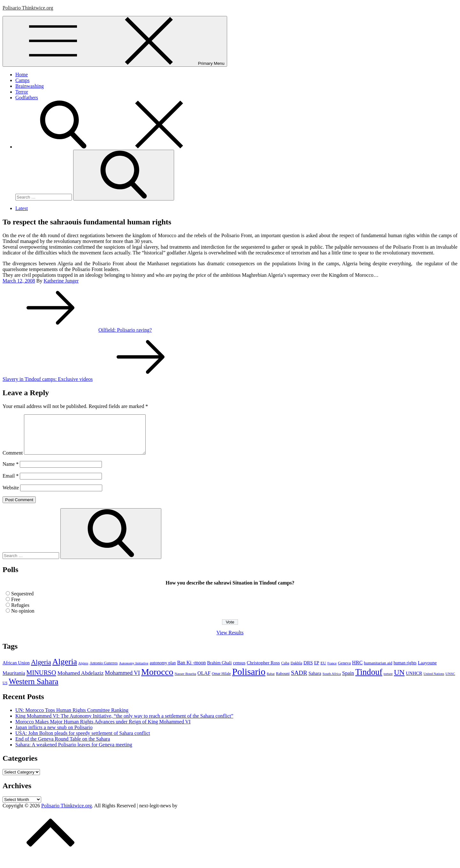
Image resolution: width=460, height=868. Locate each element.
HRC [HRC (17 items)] (357, 670)
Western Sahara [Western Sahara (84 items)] (33, 689)
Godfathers (27, 98)
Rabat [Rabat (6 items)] (271, 681)
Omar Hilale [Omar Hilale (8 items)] (221, 681)
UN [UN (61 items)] (399, 680)
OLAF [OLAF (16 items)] (204, 681)
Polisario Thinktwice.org (28, 8)
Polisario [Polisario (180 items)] (249, 679)
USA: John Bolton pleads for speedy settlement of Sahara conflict (83, 741)
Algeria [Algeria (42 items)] (41, 670)
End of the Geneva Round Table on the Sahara (63, 747)
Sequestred (22, 601)
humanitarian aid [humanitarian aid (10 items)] (378, 671)
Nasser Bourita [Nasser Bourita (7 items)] (186, 681)
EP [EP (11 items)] (317, 671)
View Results (230, 640)
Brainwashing (30, 86)
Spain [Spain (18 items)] (348, 681)
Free (16, 607)
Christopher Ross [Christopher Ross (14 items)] (263, 670)
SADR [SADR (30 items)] (299, 680)
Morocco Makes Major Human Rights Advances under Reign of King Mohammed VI (103, 729)
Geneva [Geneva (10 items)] (344, 671)
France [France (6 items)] (332, 671)
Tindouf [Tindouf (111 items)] (369, 680)
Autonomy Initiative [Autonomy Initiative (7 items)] (134, 671)
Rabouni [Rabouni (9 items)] (283, 681)
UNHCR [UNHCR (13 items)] (414, 681)
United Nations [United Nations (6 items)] (434, 681)
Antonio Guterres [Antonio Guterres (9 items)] (103, 671)
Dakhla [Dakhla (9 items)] (297, 671)
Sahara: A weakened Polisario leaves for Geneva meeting (74, 752)
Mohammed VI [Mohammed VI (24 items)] (122, 681)
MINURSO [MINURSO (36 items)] (41, 680)
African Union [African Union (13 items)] (16, 670)
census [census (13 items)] (239, 670)
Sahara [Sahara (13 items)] (315, 681)
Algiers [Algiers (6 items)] (83, 671)
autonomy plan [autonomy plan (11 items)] (163, 671)
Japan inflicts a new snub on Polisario (54, 735)
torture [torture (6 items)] (388, 681)
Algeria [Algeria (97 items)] (65, 669)
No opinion (23, 619)
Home (22, 75)
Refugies (20, 613)
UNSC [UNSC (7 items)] (450, 681)
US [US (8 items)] (5, 691)
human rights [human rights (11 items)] (405, 671)
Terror (22, 92)
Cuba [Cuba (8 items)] (285, 671)
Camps (22, 80)
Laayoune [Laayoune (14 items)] (427, 670)
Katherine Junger (61, 281)
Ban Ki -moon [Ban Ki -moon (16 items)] (191, 670)
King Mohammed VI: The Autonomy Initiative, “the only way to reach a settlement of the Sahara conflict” (124, 724)
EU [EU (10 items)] (323, 671)
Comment (13, 460)
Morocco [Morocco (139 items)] (157, 679)
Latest (22, 208)
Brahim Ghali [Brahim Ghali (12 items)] (219, 670)
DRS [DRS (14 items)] (308, 670)
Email (11, 483)
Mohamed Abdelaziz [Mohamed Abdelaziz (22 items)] (81, 681)
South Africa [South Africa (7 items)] (332, 681)
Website (11, 495)
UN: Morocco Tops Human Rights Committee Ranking (72, 718)
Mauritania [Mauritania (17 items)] (14, 681)
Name (11, 472)
